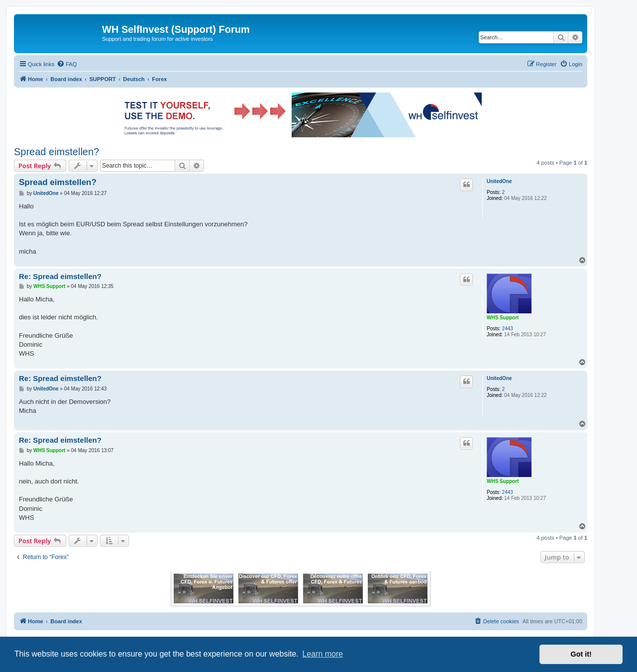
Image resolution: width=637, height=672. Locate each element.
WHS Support (503, 318)
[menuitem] (67, 64)
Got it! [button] (581, 654)
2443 (508, 329)
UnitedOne (499, 181)
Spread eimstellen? (56, 152)
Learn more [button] (322, 654)
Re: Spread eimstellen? (60, 276)
